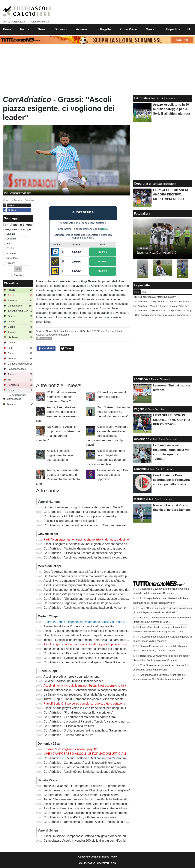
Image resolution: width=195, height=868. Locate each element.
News (49, 331)
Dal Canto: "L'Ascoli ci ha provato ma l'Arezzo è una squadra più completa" (94, 576)
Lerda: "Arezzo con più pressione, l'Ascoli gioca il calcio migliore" (87, 790)
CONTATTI (103, 863)
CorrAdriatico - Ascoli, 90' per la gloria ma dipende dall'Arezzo (85, 772)
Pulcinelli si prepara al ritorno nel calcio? (70, 521)
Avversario (142, 439)
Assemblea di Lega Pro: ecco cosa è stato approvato (113, 475)
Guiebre (11, 263)
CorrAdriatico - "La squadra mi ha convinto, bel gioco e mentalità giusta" (91, 512)
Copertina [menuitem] (173, 29)
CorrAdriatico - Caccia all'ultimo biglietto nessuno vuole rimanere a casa (91, 813)
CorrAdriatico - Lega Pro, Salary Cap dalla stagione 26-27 (82, 603)
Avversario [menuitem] (84, 29)
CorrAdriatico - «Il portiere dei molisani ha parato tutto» (80, 717)
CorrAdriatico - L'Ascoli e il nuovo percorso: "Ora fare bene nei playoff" (90, 525)
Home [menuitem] (7, 29)
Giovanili (140, 469)
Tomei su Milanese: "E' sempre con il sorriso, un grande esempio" (87, 786)
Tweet (67, 349)
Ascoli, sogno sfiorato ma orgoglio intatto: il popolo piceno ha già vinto (90, 644)
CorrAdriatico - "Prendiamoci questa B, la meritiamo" (79, 713)
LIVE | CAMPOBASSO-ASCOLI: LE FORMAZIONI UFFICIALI (85, 754)
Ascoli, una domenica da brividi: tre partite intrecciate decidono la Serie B (92, 808)
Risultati (18, 275)
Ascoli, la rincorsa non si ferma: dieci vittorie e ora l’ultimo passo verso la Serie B (97, 804)
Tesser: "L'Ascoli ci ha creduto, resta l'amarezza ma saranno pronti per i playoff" (96, 640)
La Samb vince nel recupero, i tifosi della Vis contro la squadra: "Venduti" (92, 695)
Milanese (11, 253)
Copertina (141, 184)
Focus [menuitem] (25, 29)
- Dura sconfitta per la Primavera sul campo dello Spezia (171, 480)
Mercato (140, 499)
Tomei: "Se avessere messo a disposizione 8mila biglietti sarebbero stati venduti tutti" (100, 799)
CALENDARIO (87, 863)
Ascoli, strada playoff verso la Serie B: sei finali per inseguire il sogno (89, 708)
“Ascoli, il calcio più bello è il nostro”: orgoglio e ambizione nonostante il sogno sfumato (101, 635)
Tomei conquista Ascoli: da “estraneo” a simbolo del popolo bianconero (90, 649)
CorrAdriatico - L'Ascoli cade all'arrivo (69, 735)
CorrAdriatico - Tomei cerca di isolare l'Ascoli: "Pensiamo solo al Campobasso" (96, 822)
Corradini (11, 239)
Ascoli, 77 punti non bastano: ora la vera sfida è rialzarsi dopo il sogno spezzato (96, 631)
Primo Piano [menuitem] (128, 29)
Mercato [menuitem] (152, 29)
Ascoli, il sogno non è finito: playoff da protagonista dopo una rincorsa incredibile (97, 590)
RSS (113, 863)
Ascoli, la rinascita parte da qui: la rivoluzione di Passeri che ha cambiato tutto (95, 594)
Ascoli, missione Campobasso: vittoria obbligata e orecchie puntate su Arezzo (95, 836)
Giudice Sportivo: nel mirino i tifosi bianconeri (74, 681)
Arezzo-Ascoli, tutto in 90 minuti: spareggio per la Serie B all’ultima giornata (171, 109)
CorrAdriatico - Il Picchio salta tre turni (69, 726)
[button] (18, 269)
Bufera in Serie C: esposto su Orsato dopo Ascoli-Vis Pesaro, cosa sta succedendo (99, 622)
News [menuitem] (42, 29)
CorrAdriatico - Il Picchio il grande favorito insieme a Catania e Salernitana (93, 653)
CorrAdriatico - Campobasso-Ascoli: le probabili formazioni (82, 763)
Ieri (144, 292)
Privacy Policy (109, 857)
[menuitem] (189, 29)
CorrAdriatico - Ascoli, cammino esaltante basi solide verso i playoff (88, 608)
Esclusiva (141, 379)
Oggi (137, 292)
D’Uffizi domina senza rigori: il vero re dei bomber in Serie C (61, 397)
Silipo (9, 243)
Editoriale (141, 98)
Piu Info (103, 252)
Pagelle (139, 409)
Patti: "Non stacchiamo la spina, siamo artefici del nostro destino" (87, 540)
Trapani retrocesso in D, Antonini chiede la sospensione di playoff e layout (93, 690)
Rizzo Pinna (13, 258)
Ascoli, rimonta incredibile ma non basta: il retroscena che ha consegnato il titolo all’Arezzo (104, 686)
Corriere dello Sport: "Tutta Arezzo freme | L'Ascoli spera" (82, 795)
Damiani (11, 234)
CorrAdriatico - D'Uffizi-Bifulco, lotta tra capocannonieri (80, 817)
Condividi (46, 349)
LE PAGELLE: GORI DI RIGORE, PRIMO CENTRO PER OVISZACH (171, 420)
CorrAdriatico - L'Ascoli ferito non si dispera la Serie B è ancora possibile (92, 662)
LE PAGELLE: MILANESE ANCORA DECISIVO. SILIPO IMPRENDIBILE (171, 194)
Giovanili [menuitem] (61, 29)
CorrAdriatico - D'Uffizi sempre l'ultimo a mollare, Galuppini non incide (90, 730)
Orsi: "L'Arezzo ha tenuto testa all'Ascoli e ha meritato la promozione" (113, 412)
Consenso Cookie (88, 857)
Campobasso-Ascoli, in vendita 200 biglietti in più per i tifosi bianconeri (90, 841)
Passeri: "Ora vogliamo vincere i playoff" (70, 749)
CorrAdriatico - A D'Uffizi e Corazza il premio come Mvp (80, 516)
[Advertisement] (83, 366)
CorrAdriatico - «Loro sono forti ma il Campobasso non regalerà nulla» (90, 767)
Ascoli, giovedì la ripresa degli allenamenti (71, 677)
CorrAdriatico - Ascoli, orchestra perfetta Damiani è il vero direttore (88, 557)
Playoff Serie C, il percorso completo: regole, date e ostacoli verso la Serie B (94, 704)
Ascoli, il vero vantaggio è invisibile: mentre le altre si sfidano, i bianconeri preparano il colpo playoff (107, 436)
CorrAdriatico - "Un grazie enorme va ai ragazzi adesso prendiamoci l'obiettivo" (96, 599)
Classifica (11, 283)
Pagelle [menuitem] (105, 29)
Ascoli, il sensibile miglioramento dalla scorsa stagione (60, 455)
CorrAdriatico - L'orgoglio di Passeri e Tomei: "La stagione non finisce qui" (93, 721)
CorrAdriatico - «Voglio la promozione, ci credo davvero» (81, 658)
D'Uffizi (10, 248)
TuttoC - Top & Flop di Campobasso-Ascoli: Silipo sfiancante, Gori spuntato (93, 699)
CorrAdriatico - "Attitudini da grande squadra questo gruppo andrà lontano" (93, 548)
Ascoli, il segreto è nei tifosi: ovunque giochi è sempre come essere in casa (93, 544)
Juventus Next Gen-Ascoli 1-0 (156, 253)
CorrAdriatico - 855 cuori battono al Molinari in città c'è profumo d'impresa (92, 758)
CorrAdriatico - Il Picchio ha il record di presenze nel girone (83, 553)
